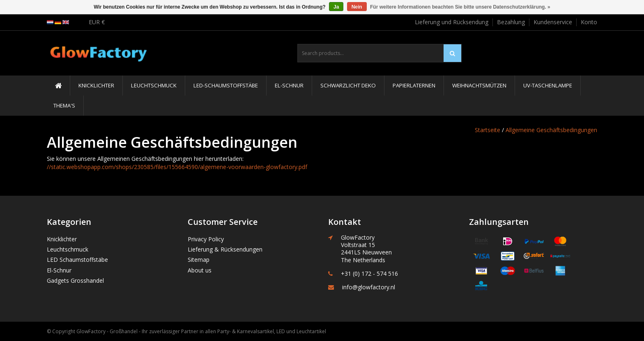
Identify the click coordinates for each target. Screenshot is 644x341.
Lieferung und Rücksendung (452, 22)
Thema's (64, 105)
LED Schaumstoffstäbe (77, 260)
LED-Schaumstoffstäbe (226, 85)
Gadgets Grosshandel (75, 280)
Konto (589, 22)
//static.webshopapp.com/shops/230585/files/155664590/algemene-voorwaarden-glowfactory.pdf (177, 167)
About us (200, 270)
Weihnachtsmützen (479, 85)
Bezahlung (511, 22)
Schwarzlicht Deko (348, 85)
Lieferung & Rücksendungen (225, 249)
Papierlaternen (414, 85)
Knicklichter (96, 85)
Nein (357, 7)
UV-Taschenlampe (548, 85)
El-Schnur (289, 85)
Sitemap (199, 260)
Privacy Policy (206, 239)
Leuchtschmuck (154, 85)
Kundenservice (553, 22)
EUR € (97, 22)
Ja (336, 7)
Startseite (488, 130)
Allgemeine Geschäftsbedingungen (551, 130)
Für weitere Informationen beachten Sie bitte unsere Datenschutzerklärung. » (460, 7)
